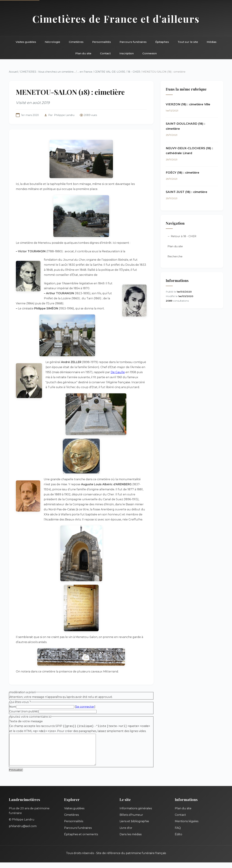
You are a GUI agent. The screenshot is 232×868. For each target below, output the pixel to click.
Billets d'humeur (131, 820)
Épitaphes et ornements (81, 840)
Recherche (175, 256)
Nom (13, 707)
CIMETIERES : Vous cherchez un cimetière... (48, 72)
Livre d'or (126, 833)
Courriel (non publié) (24, 711)
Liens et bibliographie (134, 827)
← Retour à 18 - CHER (182, 236)
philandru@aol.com (23, 832)
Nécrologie (52, 42)
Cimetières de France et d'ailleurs (116, 19)
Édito (178, 840)
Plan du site (83, 53)
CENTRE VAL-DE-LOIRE (110, 72)
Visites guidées (26, 42)
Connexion (150, 53)
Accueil (13, 72)
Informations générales (136, 814)
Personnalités (102, 42)
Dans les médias (131, 840)
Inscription (127, 53)
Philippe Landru (64, 115)
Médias (212, 42)
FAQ (178, 833)
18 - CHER (134, 72)
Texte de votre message (26, 721)
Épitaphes (162, 42)
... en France (85, 72)
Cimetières (76, 42)
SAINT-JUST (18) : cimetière (187, 192)
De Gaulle (118, 372)
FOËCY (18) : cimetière (182, 173)
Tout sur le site (188, 42)
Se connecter (85, 707)
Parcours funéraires (133, 42)
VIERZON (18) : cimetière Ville (188, 104)
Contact (105, 53)
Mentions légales (187, 827)
